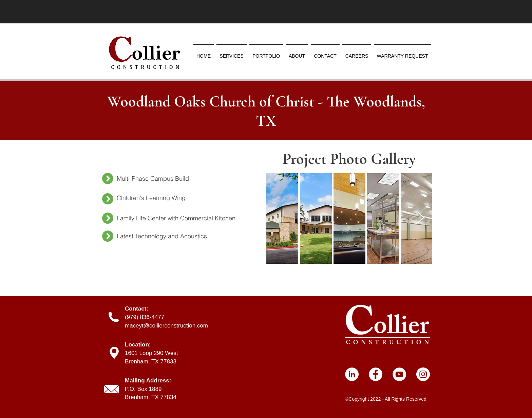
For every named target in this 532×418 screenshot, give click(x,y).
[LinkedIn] (352, 374)
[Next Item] (421, 218)
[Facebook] (376, 374)
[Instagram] (423, 374)
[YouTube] (399, 374)
